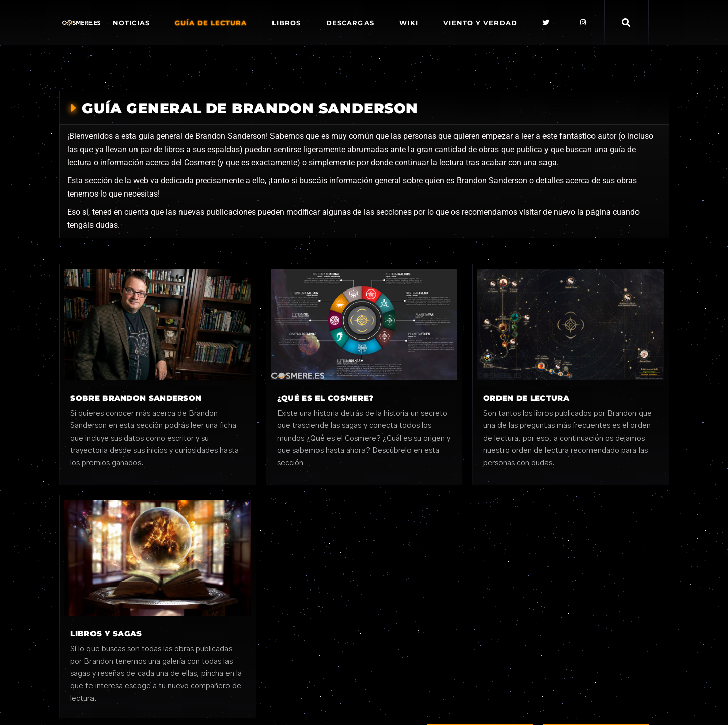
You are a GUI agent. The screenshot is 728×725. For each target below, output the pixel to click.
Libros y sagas (106, 633)
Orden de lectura (526, 398)
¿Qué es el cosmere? (325, 398)
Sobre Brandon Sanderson (136, 398)
